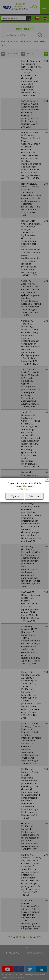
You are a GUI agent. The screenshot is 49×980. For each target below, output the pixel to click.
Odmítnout (34, 496)
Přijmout (15, 496)
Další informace (24, 489)
